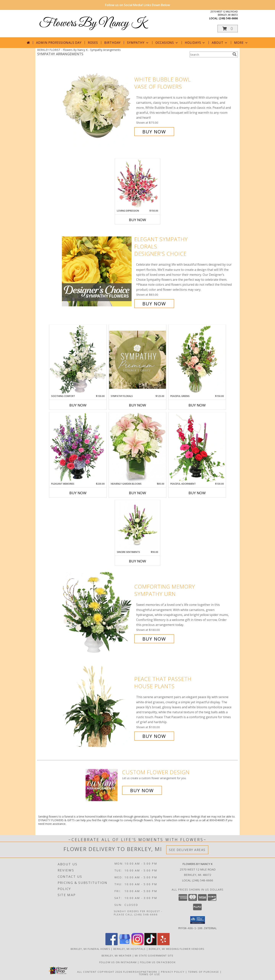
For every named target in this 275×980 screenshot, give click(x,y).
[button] (228, 29)
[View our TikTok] (150, 944)
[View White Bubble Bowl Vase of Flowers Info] (97, 106)
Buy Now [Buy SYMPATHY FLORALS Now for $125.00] (137, 405)
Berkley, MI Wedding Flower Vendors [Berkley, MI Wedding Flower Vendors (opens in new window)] (177, 949)
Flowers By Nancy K (93, 23)
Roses (93, 43)
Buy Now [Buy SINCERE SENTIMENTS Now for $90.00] (137, 561)
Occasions (167, 43)
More (241, 43)
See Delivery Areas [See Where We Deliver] (187, 850)
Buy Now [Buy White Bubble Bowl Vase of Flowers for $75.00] (154, 132)
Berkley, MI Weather (117, 955)
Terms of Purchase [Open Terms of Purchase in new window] (204, 972)
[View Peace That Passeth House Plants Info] (97, 708)
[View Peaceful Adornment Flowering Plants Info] (197, 447)
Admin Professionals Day (59, 43)
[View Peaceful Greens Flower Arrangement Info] (197, 359)
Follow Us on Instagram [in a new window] (118, 962)
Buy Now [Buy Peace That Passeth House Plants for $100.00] (154, 736)
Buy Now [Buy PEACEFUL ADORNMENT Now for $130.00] (197, 493)
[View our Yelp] (163, 944)
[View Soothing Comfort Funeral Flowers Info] (78, 359)
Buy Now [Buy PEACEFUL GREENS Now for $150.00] (197, 405)
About (220, 43)
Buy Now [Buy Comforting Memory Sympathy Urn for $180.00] (154, 639)
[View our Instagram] (137, 944)
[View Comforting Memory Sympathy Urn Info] (97, 613)
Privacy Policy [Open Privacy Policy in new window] (173, 972)
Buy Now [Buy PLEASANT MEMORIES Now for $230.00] (78, 493)
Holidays (195, 43)
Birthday (112, 43)
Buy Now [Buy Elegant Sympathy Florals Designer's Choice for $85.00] (154, 304)
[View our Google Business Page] (125, 944)
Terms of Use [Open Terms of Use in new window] (149, 974)
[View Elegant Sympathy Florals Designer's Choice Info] (97, 271)
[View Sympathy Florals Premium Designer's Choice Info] (137, 360)
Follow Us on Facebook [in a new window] (158, 962)
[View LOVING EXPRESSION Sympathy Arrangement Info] (138, 184)
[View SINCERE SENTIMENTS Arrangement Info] (138, 525)
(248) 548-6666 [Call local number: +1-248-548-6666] (228, 18)
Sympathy (138, 43)
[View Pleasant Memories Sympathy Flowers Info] (78, 447)
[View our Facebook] (112, 944)
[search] (235, 54)
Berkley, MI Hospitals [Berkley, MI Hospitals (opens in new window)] (129, 949)
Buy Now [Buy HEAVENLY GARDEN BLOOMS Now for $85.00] (137, 493)
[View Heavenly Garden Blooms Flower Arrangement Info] (137, 447)
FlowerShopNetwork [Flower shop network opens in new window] (140, 972)
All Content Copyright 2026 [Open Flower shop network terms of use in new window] (100, 972)
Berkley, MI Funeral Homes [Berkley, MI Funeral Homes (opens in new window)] (91, 949)
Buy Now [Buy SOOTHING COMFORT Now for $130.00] (78, 405)
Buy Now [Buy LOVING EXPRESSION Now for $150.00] (137, 220)
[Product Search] (210, 54)
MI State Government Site (154, 955)
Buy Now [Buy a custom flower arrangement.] (142, 790)
